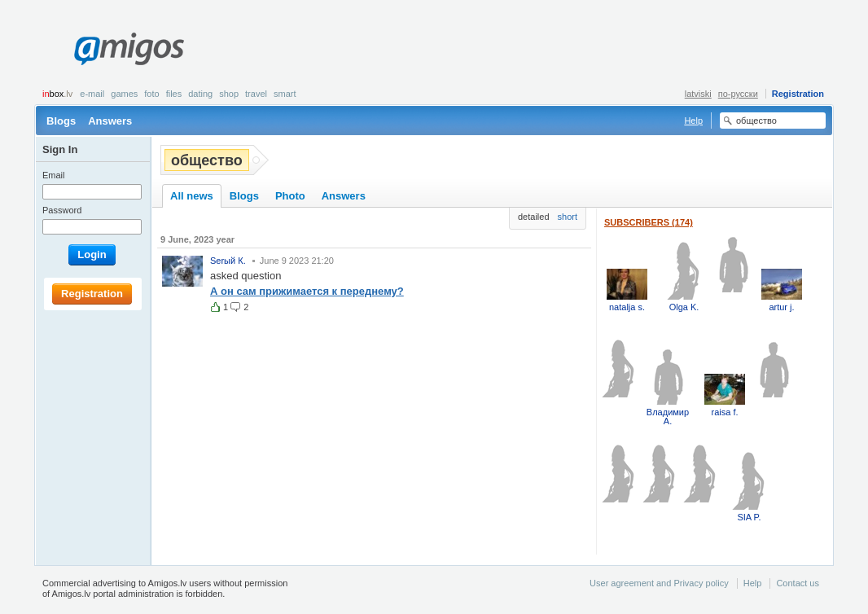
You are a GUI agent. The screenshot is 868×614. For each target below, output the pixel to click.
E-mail (92, 94)
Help (693, 121)
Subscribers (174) (649, 222)
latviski (698, 94)
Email (54, 175)
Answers (110, 121)
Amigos (129, 49)
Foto (151, 94)
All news (192, 196)
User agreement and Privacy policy (659, 583)
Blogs (61, 121)
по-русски (738, 94)
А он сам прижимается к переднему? (307, 291)
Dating (200, 94)
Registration (798, 94)
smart (285, 94)
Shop (229, 94)
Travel (256, 94)
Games (124, 94)
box (57, 94)
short (568, 217)
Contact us (798, 583)
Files (174, 94)
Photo (290, 196)
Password (62, 210)
